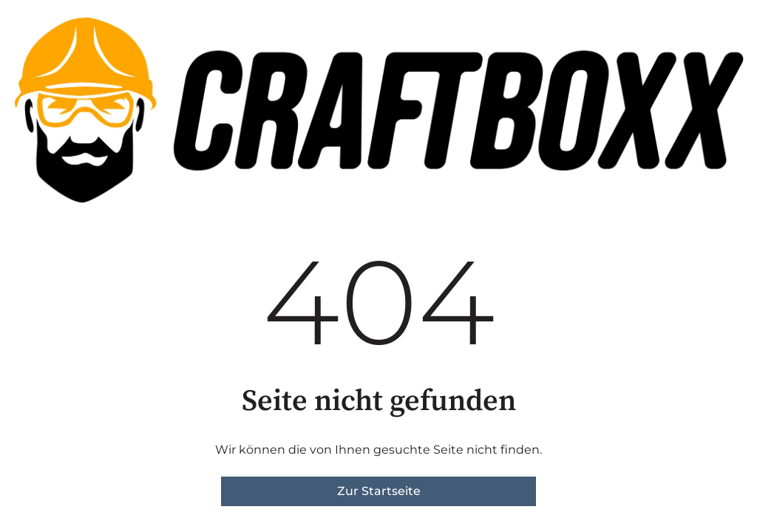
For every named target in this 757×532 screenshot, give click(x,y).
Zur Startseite (379, 491)
